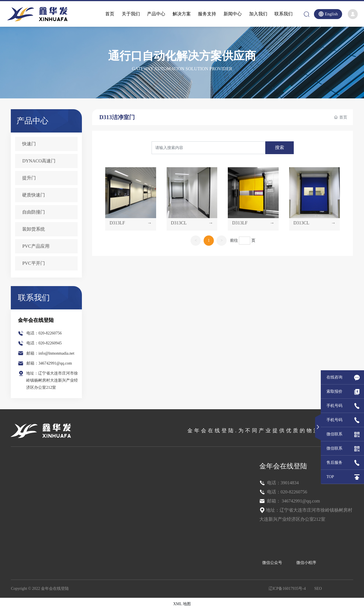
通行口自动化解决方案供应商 (182, 56)
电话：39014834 (282, 483)
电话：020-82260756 (44, 333)
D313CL (179, 222)
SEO (318, 589)
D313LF (118, 222)
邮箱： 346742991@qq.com (293, 501)
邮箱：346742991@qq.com (49, 363)
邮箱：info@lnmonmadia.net (50, 353)
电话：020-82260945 (44, 343)
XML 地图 (182, 604)
